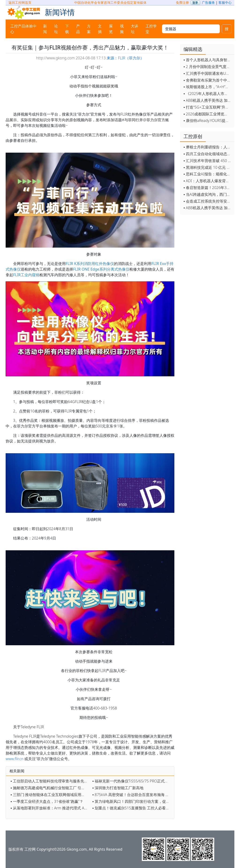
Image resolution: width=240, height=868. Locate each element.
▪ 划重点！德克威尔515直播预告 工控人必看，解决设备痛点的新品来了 (132, 808)
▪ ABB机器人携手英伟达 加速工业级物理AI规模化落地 (208, 100)
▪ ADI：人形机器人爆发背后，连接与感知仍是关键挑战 (208, 181)
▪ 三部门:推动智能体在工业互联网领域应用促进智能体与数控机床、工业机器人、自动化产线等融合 (50, 795)
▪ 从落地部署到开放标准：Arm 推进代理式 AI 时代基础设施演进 (50, 808)
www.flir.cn (15, 759)
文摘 (100, 29)
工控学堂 (151, 29)
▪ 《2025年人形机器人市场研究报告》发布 (208, 94)
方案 (89, 29)
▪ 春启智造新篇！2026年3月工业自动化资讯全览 (208, 188)
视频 (122, 29)
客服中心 (225, 2)
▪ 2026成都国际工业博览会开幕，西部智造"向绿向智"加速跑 (208, 114)
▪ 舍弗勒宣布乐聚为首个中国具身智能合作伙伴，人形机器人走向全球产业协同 (208, 80)
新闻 (45, 29)
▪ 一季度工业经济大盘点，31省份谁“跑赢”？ (47, 801)
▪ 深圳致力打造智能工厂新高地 (118, 788)
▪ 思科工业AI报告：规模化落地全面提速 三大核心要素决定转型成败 (208, 174)
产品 (78, 29)
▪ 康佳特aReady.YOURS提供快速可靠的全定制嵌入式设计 (208, 121)
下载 (67, 29)
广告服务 (208, 2)
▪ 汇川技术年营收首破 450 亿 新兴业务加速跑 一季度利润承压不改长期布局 (208, 161)
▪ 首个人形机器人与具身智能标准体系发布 (208, 60)
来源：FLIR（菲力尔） (125, 58)
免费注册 (182, 2)
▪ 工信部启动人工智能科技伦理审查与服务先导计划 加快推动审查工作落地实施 (50, 781)
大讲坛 (135, 29)
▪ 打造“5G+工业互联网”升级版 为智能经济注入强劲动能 (208, 107)
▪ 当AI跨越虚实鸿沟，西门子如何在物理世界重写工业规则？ (208, 194)
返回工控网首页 (20, 2)
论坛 (56, 29)
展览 (111, 29)
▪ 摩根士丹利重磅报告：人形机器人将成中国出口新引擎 (208, 147)
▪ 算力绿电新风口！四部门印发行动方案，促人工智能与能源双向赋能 (132, 801)
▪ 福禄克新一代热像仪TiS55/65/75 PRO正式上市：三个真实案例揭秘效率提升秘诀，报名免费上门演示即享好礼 (132, 781)
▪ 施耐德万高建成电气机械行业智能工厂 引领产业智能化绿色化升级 (50, 788)
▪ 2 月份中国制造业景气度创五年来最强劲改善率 (208, 67)
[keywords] (191, 29)
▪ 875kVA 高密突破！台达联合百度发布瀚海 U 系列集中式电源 (132, 795)
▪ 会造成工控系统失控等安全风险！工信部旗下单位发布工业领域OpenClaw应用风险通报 (208, 201)
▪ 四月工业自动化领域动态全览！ (208, 154)
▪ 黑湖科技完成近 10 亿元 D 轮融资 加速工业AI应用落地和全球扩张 (208, 167)
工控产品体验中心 (23, 29)
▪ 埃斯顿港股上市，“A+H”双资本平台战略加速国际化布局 (208, 87)
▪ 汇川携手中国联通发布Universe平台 (208, 73)
